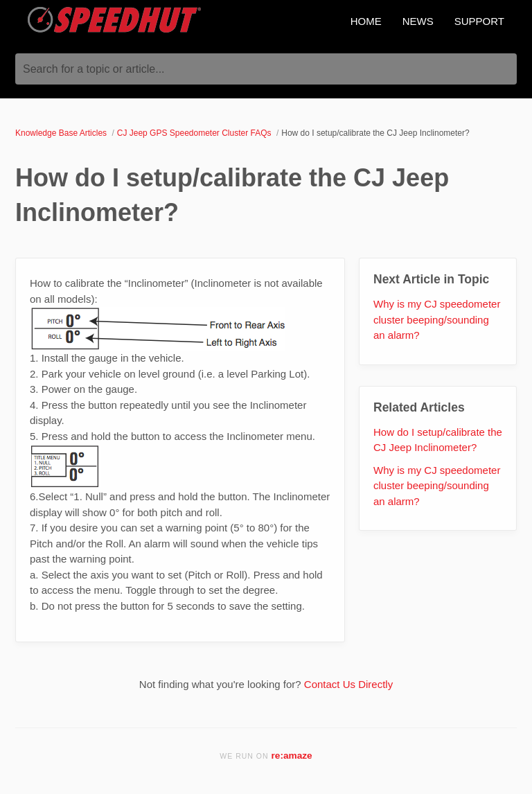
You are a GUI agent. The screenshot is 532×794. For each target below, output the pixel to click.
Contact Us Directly (348, 684)
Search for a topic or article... (94, 69)
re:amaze (292, 756)
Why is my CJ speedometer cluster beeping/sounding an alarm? (437, 319)
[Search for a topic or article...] (266, 69)
